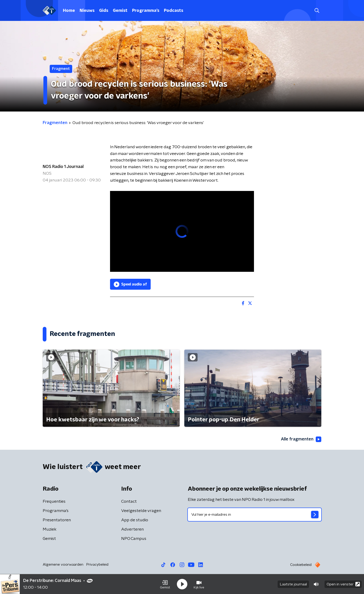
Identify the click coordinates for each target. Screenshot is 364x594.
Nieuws (87, 11)
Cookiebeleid (301, 565)
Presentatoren (57, 520)
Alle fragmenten (301, 439)
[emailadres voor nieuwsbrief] (255, 515)
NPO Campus (134, 539)
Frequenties (54, 502)
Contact (129, 502)
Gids (104, 11)
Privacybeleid (97, 564)
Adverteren (132, 529)
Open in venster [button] (343, 584)
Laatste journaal (293, 584)
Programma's (146, 11)
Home (69, 11)
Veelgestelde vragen (141, 511)
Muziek (50, 529)
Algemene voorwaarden (63, 564)
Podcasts (174, 11)
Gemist (120, 11)
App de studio (135, 520)
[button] (165, 584)
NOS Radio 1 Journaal (63, 167)
